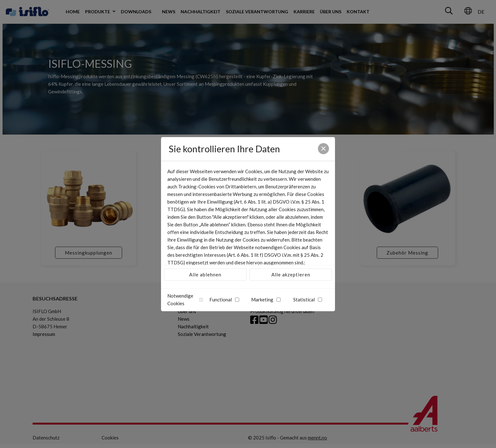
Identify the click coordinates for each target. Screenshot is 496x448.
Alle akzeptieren (291, 274)
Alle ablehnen (205, 274)
